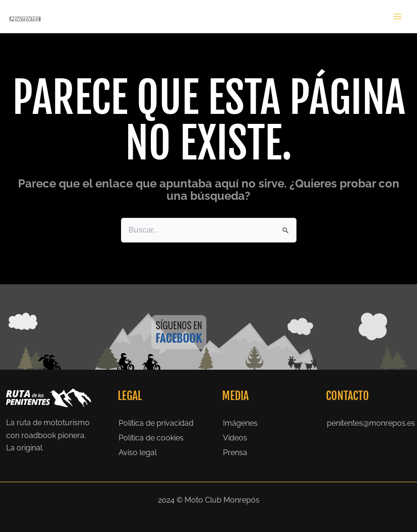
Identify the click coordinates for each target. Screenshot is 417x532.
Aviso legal (138, 453)
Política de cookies (151, 438)
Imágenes (240, 423)
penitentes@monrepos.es (370, 423)
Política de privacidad (156, 423)
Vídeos (235, 438)
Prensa (235, 453)
